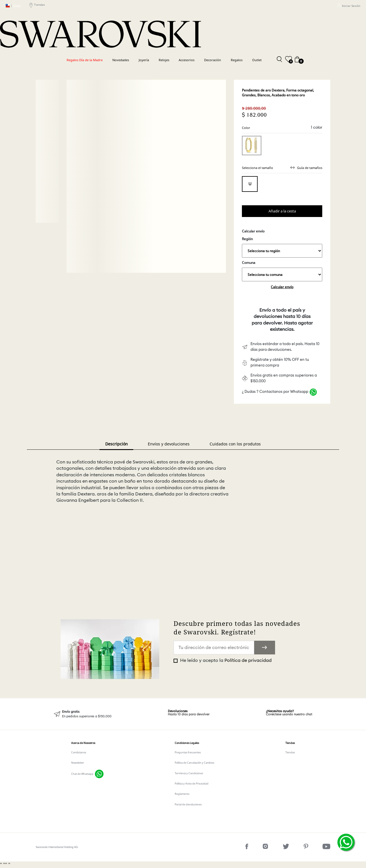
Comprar (282, 211)
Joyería (144, 60)
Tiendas (37, 6)
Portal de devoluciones (188, 804)
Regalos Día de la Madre (85, 60)
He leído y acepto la (225, 660)
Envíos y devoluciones (169, 444)
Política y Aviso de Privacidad (192, 784)
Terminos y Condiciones (189, 773)
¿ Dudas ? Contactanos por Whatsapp (275, 392)
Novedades (121, 60)
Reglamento (182, 794)
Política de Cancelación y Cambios (194, 763)
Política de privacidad (248, 660)
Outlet (257, 60)
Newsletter (78, 763)
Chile (13, 6)
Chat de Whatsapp (82, 774)
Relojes (164, 60)
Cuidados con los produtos (235, 444)
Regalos (237, 60)
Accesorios (187, 60)
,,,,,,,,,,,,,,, (282, 251)
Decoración (213, 60)
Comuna (282, 271)
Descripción (117, 444)
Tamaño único (250, 184)
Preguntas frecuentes (188, 752)
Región (282, 247)
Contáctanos (79, 752)
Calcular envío (282, 287)
